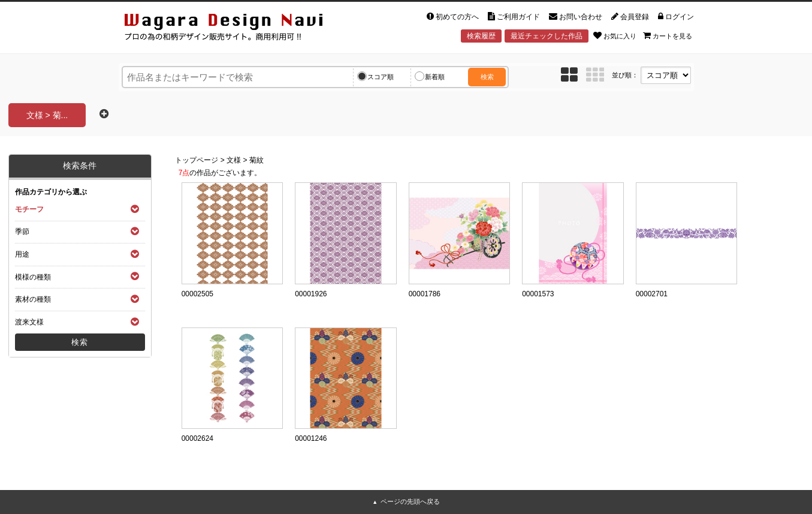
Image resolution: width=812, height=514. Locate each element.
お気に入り (615, 35)
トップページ (197, 160)
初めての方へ (453, 17)
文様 (234, 160)
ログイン (676, 17)
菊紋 (256, 160)
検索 (487, 77)
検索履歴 (481, 36)
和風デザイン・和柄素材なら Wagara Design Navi (234, 29)
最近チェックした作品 (547, 36)
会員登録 (630, 17)
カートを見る (668, 35)
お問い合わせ (576, 17)
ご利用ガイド (514, 17)
